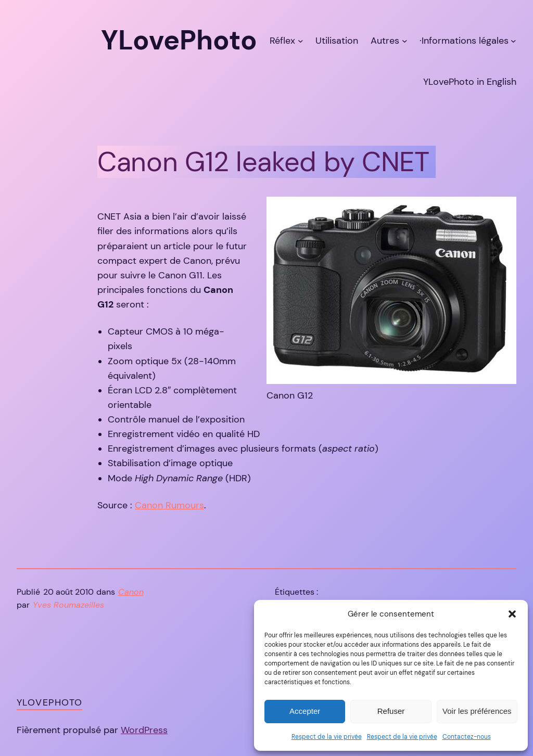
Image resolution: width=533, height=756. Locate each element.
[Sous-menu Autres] (405, 40)
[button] (512, 614)
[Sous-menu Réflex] (301, 40)
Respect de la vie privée (327, 737)
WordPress (144, 730)
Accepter (305, 711)
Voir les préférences (477, 711)
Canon (131, 592)
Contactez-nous (467, 737)
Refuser (391, 711)
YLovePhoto (49, 702)
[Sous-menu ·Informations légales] (513, 40)
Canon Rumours (169, 505)
